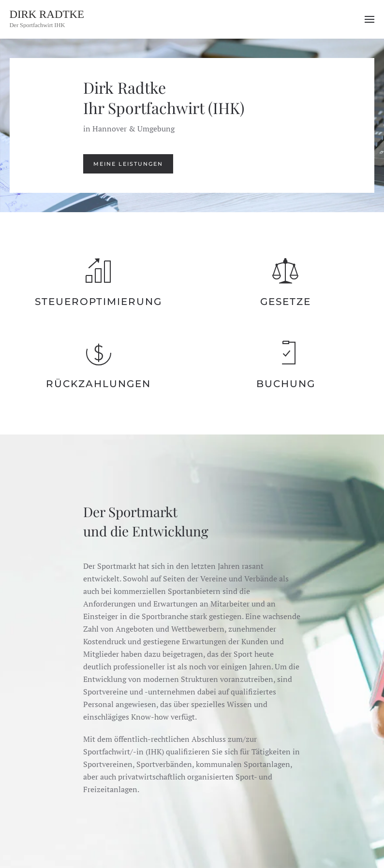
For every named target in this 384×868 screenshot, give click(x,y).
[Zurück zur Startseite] (58, 19)
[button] (369, 19)
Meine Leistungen (128, 164)
